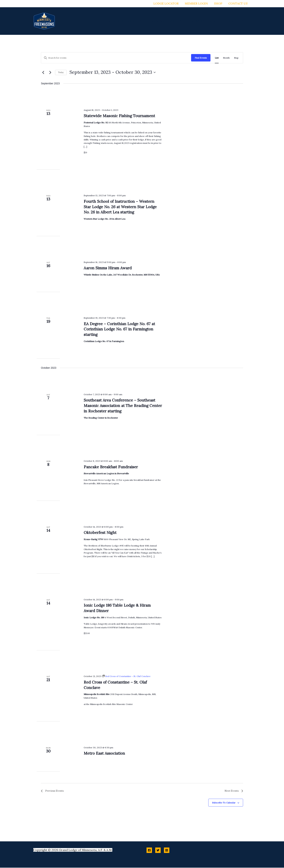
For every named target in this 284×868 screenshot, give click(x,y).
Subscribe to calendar (224, 803)
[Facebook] (149, 851)
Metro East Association (104, 753)
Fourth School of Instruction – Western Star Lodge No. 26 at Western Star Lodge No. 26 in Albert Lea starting (120, 207)
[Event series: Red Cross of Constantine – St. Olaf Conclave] (127, 676)
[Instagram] (167, 851)
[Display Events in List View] (217, 58)
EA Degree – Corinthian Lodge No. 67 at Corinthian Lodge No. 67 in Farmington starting (119, 329)
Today (61, 72)
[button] (145, 21)
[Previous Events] (43, 72)
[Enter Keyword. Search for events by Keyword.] (116, 58)
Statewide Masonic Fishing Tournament (119, 116)
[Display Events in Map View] (236, 58)
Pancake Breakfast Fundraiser (111, 467)
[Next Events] (50, 72)
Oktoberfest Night (100, 533)
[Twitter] (158, 851)
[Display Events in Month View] (226, 58)
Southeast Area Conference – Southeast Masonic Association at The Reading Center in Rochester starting (123, 406)
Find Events (201, 58)
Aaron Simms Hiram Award (108, 268)
